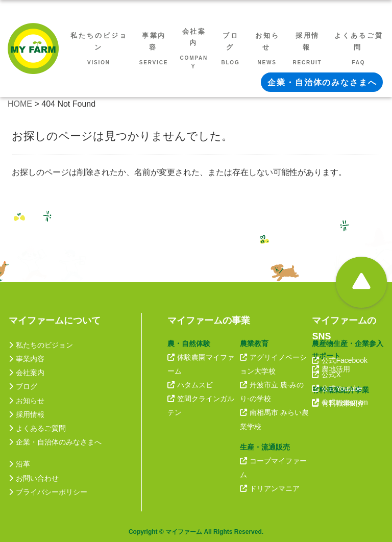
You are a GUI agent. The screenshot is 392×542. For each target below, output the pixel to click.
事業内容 (27, 359)
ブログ (23, 386)
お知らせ (27, 401)
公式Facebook (339, 360)
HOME (20, 104)
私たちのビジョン (41, 345)
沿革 (19, 464)
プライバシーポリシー (48, 492)
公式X (326, 375)
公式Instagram (340, 402)
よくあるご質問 (37, 428)
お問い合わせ (34, 478)
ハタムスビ (190, 385)
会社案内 (27, 373)
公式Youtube (337, 388)
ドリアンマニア (270, 488)
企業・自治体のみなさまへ (55, 442)
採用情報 (27, 414)
